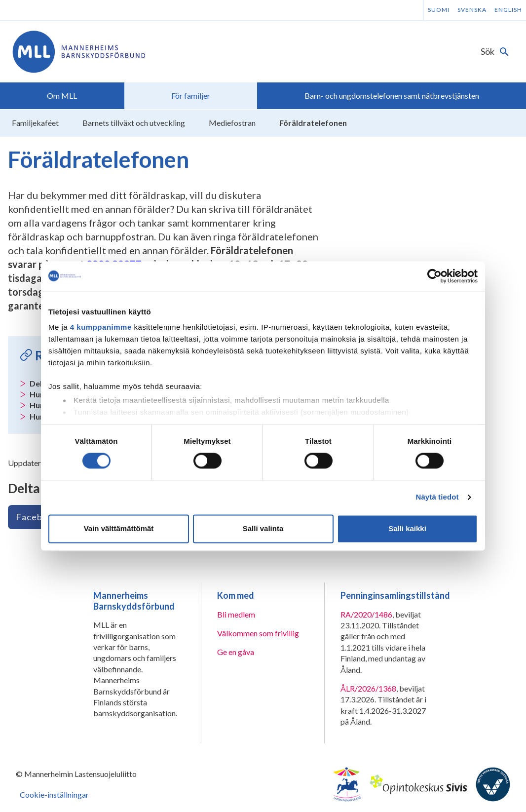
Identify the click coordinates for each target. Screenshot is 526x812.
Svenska (472, 10)
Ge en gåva (236, 652)
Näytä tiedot (437, 497)
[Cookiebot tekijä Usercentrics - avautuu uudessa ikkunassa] (434, 276)
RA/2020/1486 (366, 614)
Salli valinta (263, 528)
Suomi (439, 10)
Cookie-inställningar (54, 794)
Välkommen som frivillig (258, 633)
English (508, 10)
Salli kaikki (407, 528)
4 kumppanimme (101, 327)
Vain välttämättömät (119, 528)
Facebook (37, 517)
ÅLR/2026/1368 (368, 688)
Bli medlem (236, 614)
